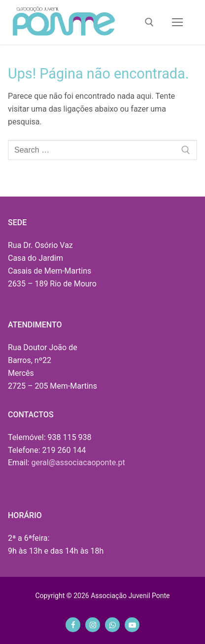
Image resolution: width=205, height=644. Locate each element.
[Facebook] (73, 625)
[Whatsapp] (112, 625)
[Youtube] (132, 625)
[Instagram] (93, 625)
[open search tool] (149, 22)
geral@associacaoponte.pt (78, 463)
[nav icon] (177, 22)
